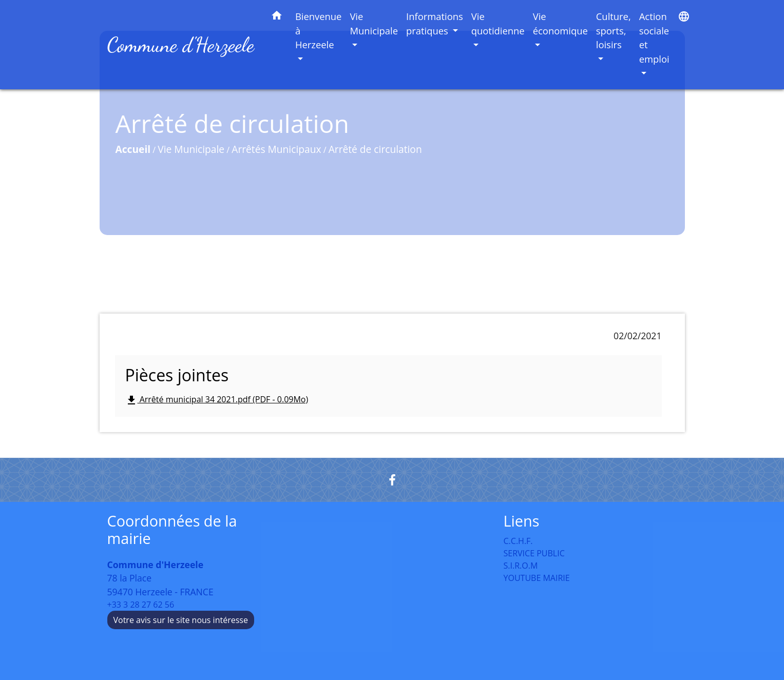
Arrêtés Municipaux (276, 149)
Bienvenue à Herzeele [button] (319, 30)
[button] (277, 17)
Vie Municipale (191, 149)
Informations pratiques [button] (435, 23)
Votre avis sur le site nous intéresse (181, 620)
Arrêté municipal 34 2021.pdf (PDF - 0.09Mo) (217, 400)
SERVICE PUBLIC (534, 553)
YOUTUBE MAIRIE (537, 578)
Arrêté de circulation (375, 149)
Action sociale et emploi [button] (654, 37)
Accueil (133, 149)
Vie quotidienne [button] (498, 23)
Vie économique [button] (560, 23)
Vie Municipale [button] (374, 23)
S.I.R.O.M (521, 566)
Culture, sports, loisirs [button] (614, 30)
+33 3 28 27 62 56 (141, 605)
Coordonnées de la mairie (172, 530)
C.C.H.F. (518, 541)
